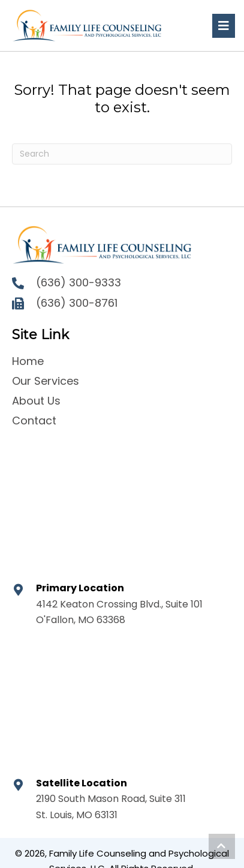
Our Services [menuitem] (46, 381)
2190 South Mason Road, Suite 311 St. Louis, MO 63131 (111, 806)
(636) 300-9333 (79, 282)
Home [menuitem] (28, 361)
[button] (222, 846)
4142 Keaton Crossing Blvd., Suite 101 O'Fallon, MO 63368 (119, 612)
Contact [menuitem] (34, 420)
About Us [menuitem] (36, 401)
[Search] (122, 154)
